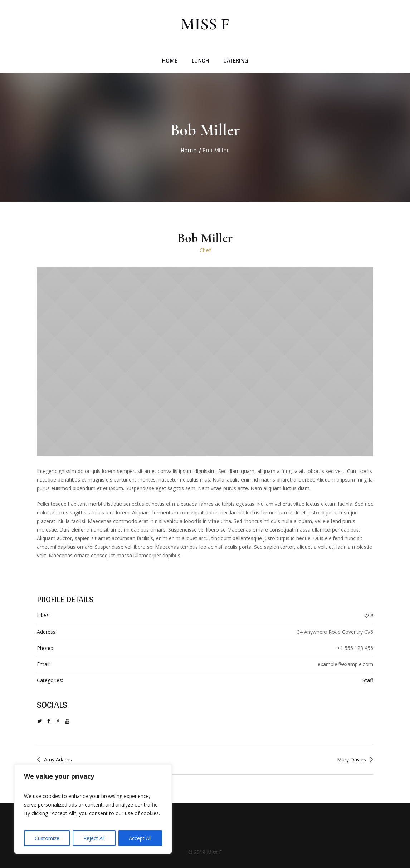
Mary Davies (352, 759)
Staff (368, 680)
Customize (47, 838)
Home (189, 150)
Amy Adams (58, 759)
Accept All (140, 838)
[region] (93, 809)
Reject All (94, 838)
